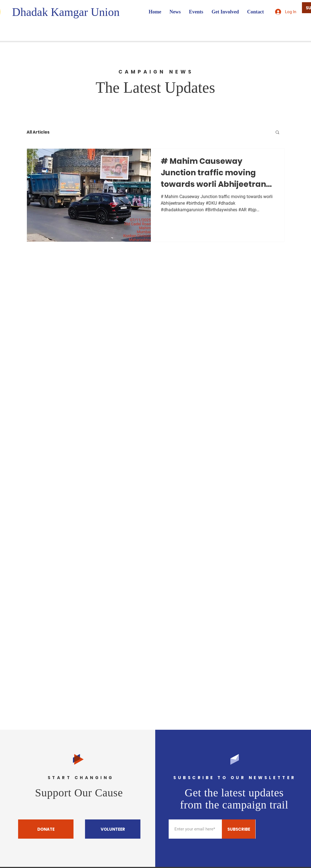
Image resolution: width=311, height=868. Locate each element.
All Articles (38, 132)
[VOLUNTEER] (113, 829)
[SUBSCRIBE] (239, 829)
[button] (277, 133)
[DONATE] (46, 829)
